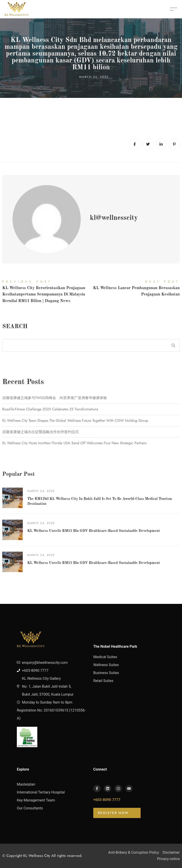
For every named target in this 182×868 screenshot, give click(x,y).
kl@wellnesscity (114, 218)
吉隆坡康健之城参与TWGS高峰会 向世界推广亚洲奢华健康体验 (55, 398)
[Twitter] (148, 144)
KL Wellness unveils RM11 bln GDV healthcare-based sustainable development (94, 531)
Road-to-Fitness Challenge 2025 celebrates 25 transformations (50, 409)
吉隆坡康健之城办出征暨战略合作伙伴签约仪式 (40, 432)
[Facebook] (135, 144)
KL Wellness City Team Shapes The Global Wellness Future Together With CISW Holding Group (75, 420)
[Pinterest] (174, 144)
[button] (117, 813)
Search (15, 327)
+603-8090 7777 (107, 800)
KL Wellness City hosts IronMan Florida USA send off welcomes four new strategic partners (74, 443)
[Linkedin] (161, 144)
